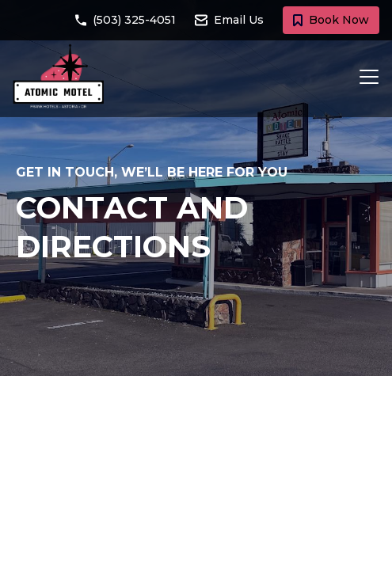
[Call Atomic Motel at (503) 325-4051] (135, 20)
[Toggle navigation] (364, 77)
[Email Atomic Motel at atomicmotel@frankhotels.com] (239, 20)
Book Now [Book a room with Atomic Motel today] (331, 20)
